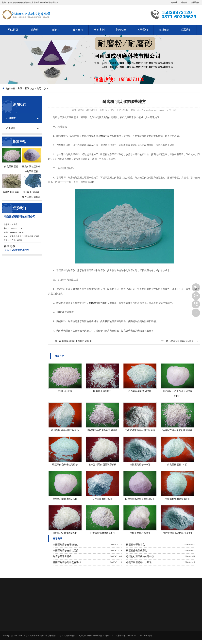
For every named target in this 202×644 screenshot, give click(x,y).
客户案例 (99, 30)
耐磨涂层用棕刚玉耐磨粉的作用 (75, 341)
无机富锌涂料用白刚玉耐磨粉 (140, 430)
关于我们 (143, 30)
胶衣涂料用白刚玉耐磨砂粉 (102, 464)
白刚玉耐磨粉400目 (140, 533)
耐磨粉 (184, 2)
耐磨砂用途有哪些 (62, 556)
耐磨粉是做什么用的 (137, 550)
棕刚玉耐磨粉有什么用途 (139, 562)
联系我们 (195, 2)
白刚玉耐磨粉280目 (140, 464)
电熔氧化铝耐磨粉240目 (65, 499)
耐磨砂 (174, 2)
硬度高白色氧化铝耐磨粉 (65, 464)
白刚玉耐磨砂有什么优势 (66, 550)
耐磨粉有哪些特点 (135, 544)
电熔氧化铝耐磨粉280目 (177, 499)
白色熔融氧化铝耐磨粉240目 (140, 499)
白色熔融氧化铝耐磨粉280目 (177, 533)
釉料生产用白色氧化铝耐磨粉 (177, 430)
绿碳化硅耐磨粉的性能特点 (140, 556)
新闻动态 (121, 30)
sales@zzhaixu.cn (18, 232)
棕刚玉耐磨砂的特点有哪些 (67, 562)
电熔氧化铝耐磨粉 (102, 391)
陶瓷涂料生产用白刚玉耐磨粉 (102, 430)
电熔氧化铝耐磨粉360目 (102, 533)
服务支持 (78, 30)
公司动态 (41, 88)
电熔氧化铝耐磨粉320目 (65, 533)
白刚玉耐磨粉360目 (102, 499)
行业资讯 (11, 128)
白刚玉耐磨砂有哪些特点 (66, 544)
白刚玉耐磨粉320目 (177, 464)
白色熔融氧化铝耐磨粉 (140, 391)
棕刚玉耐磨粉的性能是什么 (184, 341)
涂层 (103, 136)
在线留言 (164, 30)
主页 (20, 88)
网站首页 (13, 30)
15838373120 (196, 287)
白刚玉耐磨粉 (65, 391)
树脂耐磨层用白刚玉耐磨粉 (65, 430)
